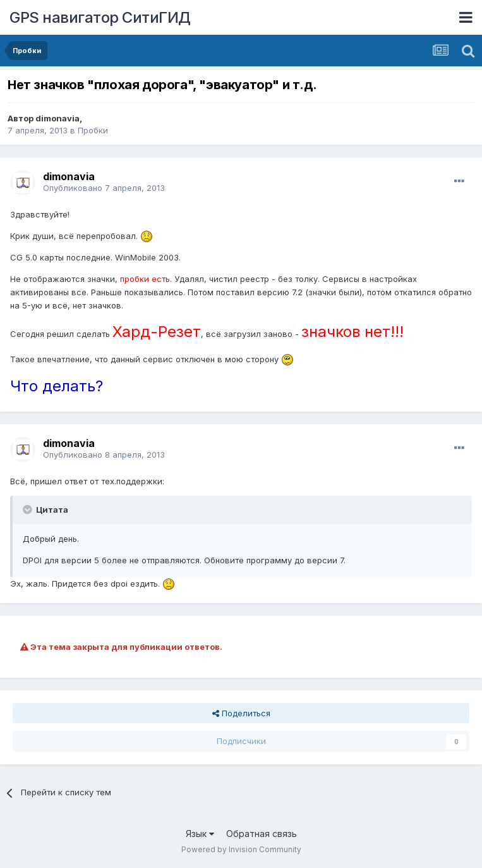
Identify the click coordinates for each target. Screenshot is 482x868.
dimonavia (57, 118)
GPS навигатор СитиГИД (100, 17)
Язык (200, 834)
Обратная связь (262, 834)
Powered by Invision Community (241, 849)
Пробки (93, 130)
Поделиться (241, 713)
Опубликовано (104, 188)
